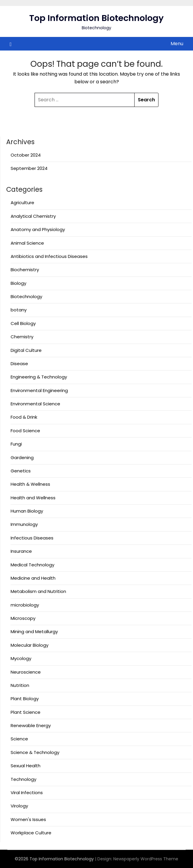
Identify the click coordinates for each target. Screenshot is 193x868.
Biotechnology (26, 296)
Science (19, 739)
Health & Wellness (30, 484)
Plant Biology (25, 699)
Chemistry (22, 337)
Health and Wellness (33, 498)
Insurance (21, 551)
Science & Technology (35, 752)
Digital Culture (26, 350)
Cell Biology (23, 323)
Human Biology (27, 511)
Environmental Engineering (39, 390)
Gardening (22, 457)
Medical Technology (32, 565)
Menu (177, 44)
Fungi (16, 444)
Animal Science (27, 243)
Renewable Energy (31, 725)
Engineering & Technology (39, 377)
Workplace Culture (31, 833)
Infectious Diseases (32, 538)
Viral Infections (27, 793)
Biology (18, 283)
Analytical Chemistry (33, 216)
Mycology (21, 658)
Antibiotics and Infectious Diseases (49, 256)
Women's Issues (28, 819)
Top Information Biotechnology (97, 18)
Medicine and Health (33, 578)
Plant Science (26, 712)
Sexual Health (26, 766)
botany (19, 310)
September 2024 (29, 168)
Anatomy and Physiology (38, 229)
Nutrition (20, 685)
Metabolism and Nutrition (38, 591)
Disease (19, 364)
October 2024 (26, 155)
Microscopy (23, 618)
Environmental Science (35, 404)
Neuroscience (26, 672)
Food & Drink (24, 417)
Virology (19, 806)
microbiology (25, 605)
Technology (23, 779)
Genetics (21, 471)
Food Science (25, 431)
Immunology (24, 524)
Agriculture (22, 203)
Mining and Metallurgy (34, 632)
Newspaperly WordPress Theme (146, 859)
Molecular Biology (30, 645)
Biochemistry (25, 270)
